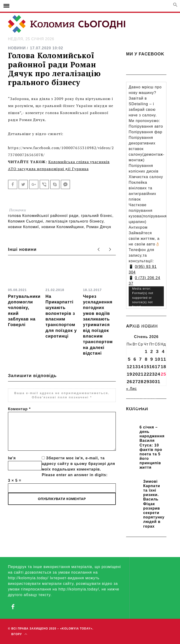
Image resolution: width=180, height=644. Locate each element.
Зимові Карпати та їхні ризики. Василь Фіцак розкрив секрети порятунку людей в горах (154, 504)
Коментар (19, 409)
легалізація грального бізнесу (75, 221)
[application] (146, 296)
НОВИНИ (17, 48)
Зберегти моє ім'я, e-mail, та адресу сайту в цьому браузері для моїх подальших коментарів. (78, 464)
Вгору (19, 634)
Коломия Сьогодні (26, 221)
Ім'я (12, 458)
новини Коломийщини (63, 227)
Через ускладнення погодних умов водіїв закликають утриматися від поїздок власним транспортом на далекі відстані (98, 325)
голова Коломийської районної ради (43, 216)
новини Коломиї (23, 227)
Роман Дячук (99, 227)
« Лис (131, 389)
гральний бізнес (97, 216)
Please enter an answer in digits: (75, 475)
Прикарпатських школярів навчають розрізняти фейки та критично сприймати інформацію (146, 417)
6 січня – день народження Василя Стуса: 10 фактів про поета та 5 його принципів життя (152, 447)
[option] (24, 295)
